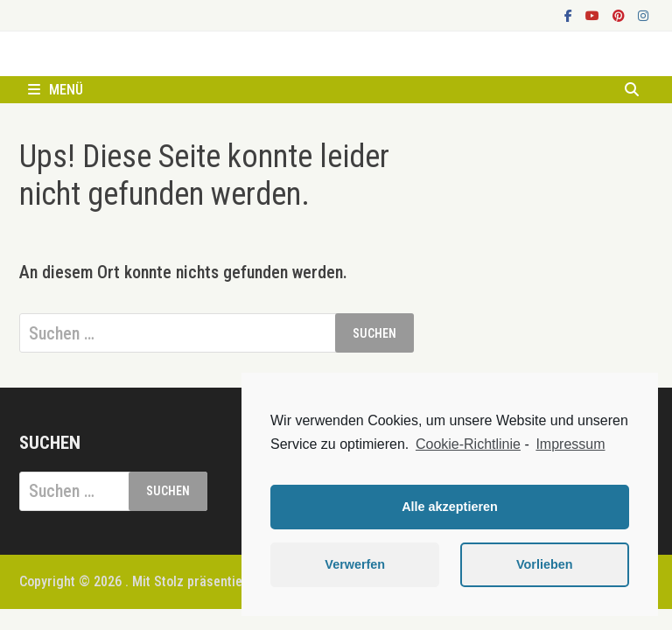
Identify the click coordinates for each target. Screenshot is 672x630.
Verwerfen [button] (355, 564)
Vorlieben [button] (545, 564)
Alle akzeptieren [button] (450, 507)
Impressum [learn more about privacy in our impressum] (570, 444)
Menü (56, 90)
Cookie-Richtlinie (468, 444)
